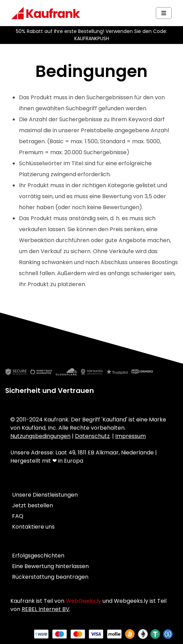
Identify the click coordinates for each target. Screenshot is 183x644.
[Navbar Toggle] (164, 13)
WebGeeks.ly (83, 601)
